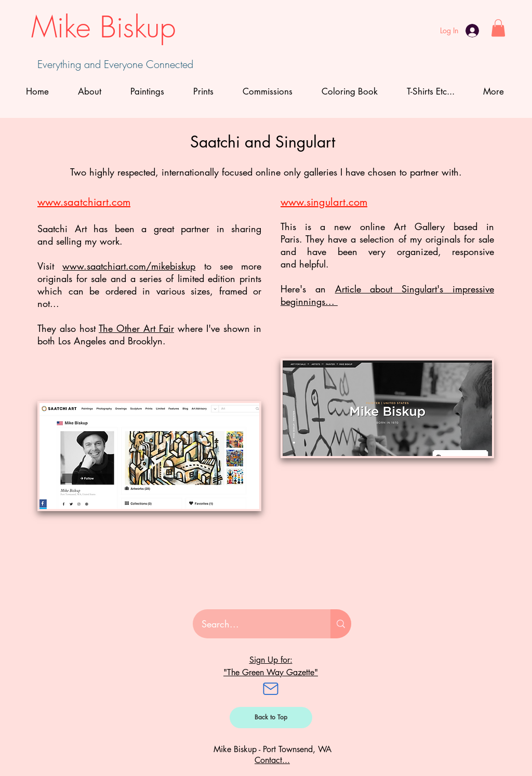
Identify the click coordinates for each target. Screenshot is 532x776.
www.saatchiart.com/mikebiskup (129, 266)
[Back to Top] (271, 718)
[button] (498, 28)
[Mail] (271, 689)
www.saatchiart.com (84, 202)
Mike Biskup (103, 27)
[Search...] (255, 624)
